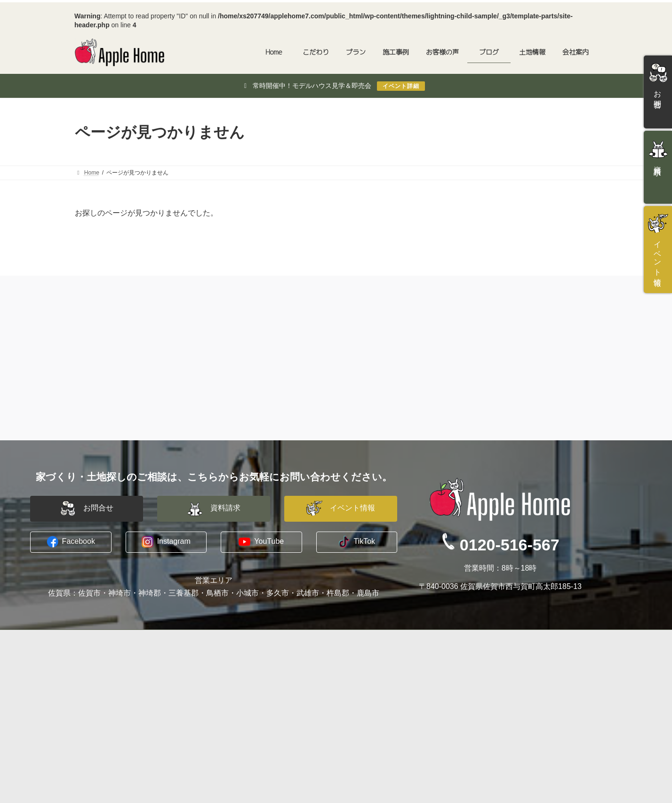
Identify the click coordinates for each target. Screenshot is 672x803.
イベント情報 (502, 692)
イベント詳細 (401, 86)
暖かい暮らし (101, 714)
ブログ (360, 703)
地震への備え (101, 703)
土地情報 (221, 736)
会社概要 (363, 669)
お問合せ (496, 669)
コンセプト (98, 669)
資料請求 (496, 680)
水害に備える (101, 680)
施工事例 (221, 703)
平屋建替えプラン (240, 680)
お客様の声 (224, 714)
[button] (87, 509)
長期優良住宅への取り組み (121, 725)
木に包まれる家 (104, 692)
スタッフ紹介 (369, 680)
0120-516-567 (510, 545)
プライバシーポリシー (383, 692)
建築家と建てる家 (240, 669)
